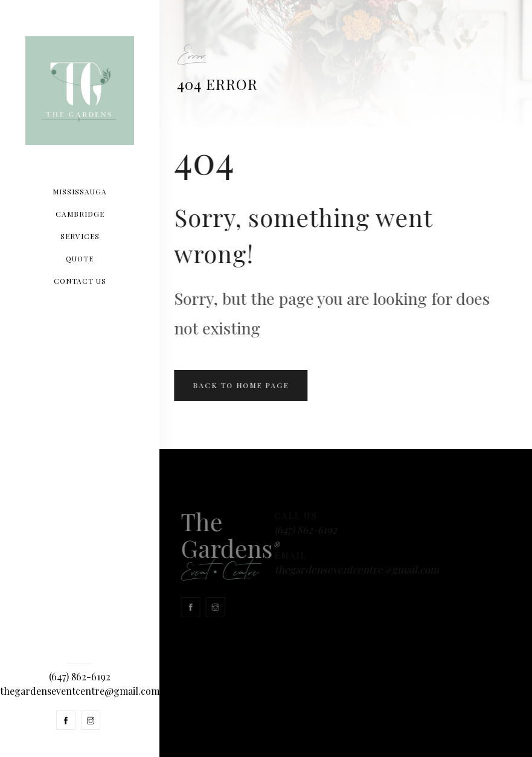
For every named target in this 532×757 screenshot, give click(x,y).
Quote (80, 258)
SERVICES (80, 236)
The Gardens (219, 547)
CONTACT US (80, 281)
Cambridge (80, 214)
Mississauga (80, 191)
